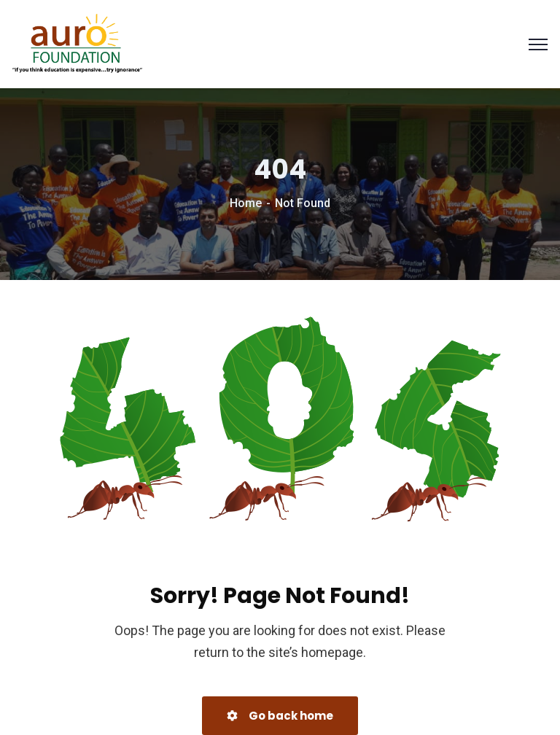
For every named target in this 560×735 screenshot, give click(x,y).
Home (246, 203)
